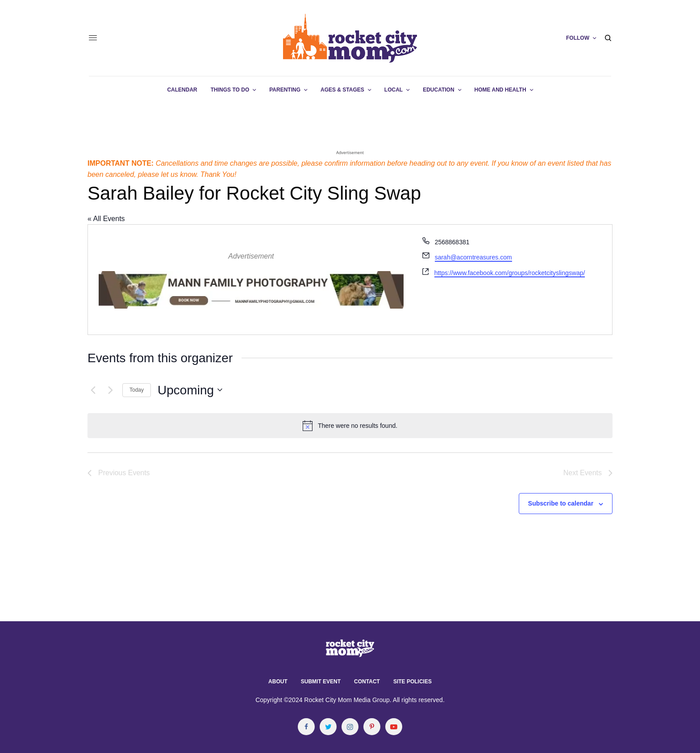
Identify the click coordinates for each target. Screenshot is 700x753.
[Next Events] (110, 390)
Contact (367, 682)
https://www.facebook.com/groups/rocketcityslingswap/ (510, 273)
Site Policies (412, 682)
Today (137, 390)
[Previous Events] (93, 390)
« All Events (106, 219)
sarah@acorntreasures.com (473, 257)
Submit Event (321, 682)
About (278, 682)
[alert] (350, 426)
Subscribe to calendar (561, 503)
